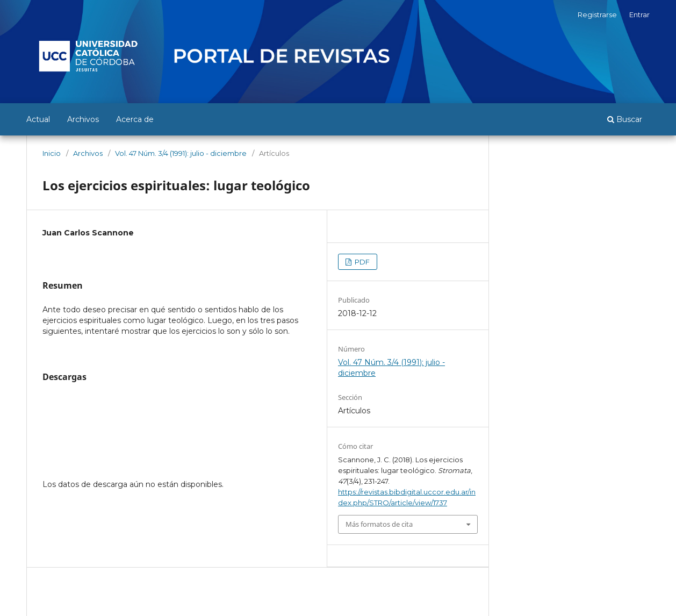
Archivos (83, 119)
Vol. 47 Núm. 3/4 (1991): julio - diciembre (181, 153)
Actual (38, 119)
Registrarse (597, 15)
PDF (361, 262)
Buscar (625, 119)
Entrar (639, 15)
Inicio (52, 153)
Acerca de (135, 119)
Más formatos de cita (379, 524)
